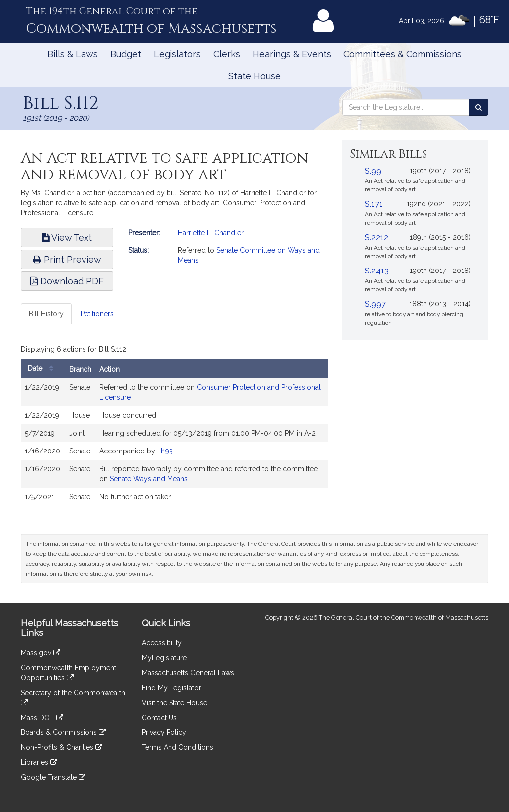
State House (254, 76)
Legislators (177, 54)
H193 (165, 451)
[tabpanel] (174, 426)
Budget (126, 54)
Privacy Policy (164, 732)
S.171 (374, 204)
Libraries (39, 762)
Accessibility (162, 643)
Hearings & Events (292, 54)
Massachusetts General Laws (188, 673)
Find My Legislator (171, 688)
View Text (67, 237)
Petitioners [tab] (97, 314)
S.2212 (377, 237)
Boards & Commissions (63, 732)
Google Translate (53, 777)
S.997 (375, 304)
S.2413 (377, 271)
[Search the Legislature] (478, 107)
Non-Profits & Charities (62, 747)
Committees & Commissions (403, 54)
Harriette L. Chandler (211, 233)
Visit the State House (174, 703)
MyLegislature (164, 658)
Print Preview (67, 259)
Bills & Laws (73, 54)
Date (43, 369)
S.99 (373, 171)
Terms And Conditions (177, 747)
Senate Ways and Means (149, 479)
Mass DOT (42, 718)
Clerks (227, 54)
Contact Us (159, 718)
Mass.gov (41, 653)
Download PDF (67, 281)
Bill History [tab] (46, 314)
